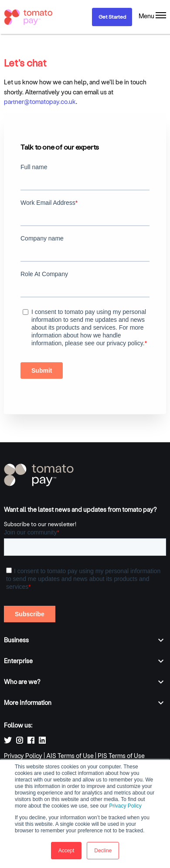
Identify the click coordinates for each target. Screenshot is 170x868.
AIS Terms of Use (70, 756)
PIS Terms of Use (121, 756)
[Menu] (152, 16)
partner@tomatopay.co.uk (40, 102)
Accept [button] (66, 851)
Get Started (112, 17)
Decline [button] (103, 851)
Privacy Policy (125, 806)
